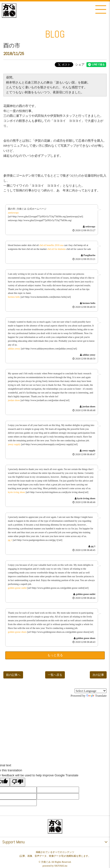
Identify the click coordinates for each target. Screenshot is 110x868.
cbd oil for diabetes (57, 249)
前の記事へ (13, 675)
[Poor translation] (18, 782)
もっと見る (55, 655)
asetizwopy (13, 213)
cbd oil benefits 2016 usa (51, 245)
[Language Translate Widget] (91, 691)
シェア (80, 64)
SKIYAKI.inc (61, 866)
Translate (96, 696)
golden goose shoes (17, 632)
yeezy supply (14, 444)
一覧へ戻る (55, 675)
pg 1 (10, 540)
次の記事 (98, 675)
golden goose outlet (17, 588)
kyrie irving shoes (17, 492)
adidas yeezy (14, 349)
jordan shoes (14, 400)
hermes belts (14, 297)
